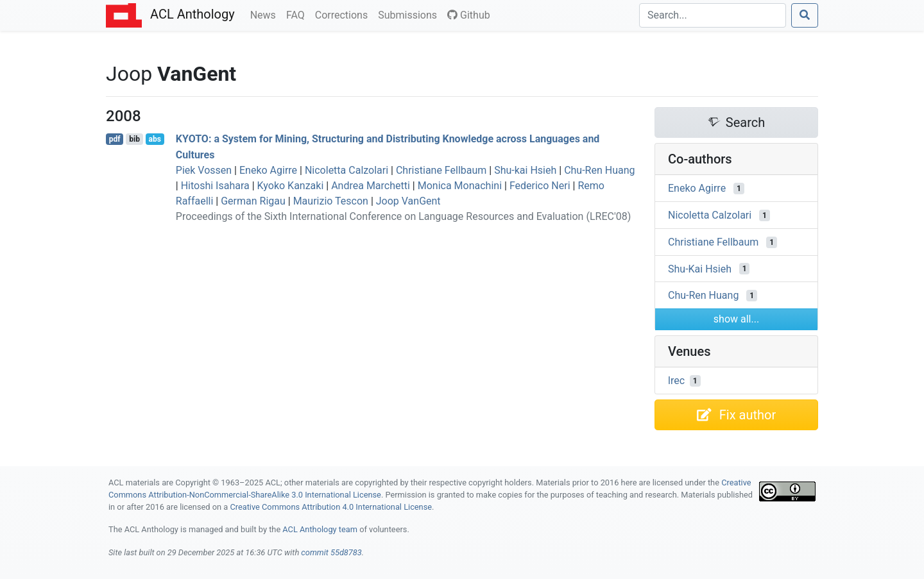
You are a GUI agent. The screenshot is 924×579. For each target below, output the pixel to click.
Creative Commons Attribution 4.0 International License (331, 507)
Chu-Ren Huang (599, 170)
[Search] (713, 15)
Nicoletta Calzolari (346, 170)
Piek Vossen (204, 170)
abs (154, 139)
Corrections (344, 14)
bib (134, 139)
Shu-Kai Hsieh (700, 268)
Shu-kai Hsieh (525, 170)
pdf (115, 139)
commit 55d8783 (331, 552)
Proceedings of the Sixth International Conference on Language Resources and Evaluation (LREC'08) (403, 216)
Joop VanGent (408, 201)
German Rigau (253, 201)
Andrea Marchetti (371, 186)
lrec (676, 381)
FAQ (298, 14)
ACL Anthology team (320, 529)
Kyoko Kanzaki (291, 186)
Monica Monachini (460, 186)
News (266, 14)
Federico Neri (540, 186)
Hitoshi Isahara (215, 186)
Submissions (410, 14)
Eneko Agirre (268, 170)
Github (469, 15)
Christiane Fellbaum (441, 170)
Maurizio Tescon (331, 201)
